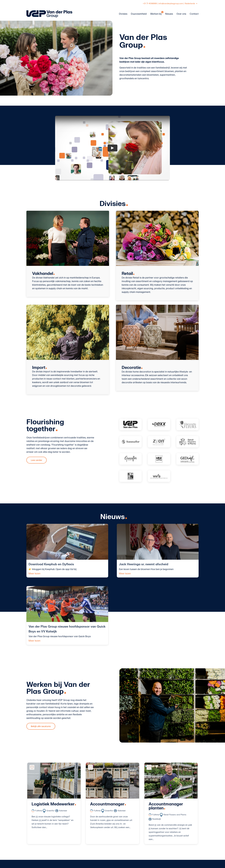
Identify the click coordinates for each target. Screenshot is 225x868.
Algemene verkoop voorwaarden (106, 843)
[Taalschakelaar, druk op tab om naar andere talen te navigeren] (191, 4)
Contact (93, 840)
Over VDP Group (97, 829)
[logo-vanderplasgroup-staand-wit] (39, 816)
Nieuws (92, 836)
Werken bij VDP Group (100, 825)
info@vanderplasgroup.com (171, 4)
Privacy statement (98, 854)
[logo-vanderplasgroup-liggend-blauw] (49, 11)
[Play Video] (113, 148)
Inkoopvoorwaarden (99, 847)
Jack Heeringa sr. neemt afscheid (114, 564)
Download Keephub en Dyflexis (51, 564)
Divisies (93, 832)
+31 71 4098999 (150, 4)
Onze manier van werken (102, 850)
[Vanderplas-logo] (131, 424)
